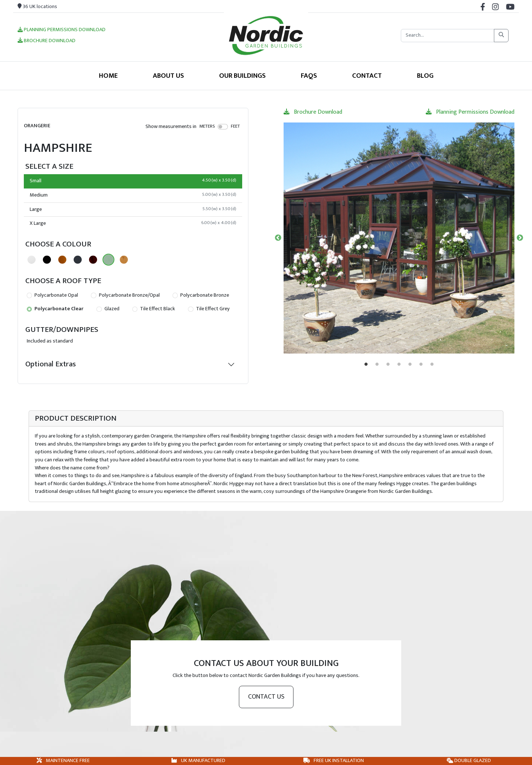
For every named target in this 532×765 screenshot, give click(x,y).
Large (133, 209)
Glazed (108, 309)
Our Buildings (242, 76)
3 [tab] (388, 365)
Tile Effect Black (154, 309)
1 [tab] (366, 365)
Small (133, 181)
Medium (133, 195)
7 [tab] (432, 365)
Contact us (266, 697)
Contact (367, 76)
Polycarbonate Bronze (201, 295)
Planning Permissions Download (62, 30)
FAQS (309, 76)
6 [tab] (421, 365)
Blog (425, 76)
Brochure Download (47, 41)
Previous (278, 238)
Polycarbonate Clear (55, 309)
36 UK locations (37, 7)
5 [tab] (410, 365)
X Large (133, 223)
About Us (168, 76)
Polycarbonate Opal (52, 295)
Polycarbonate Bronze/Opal (125, 295)
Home (108, 76)
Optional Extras (51, 364)
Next (520, 238)
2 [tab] (377, 365)
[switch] (223, 127)
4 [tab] (399, 365)
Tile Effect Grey (209, 309)
